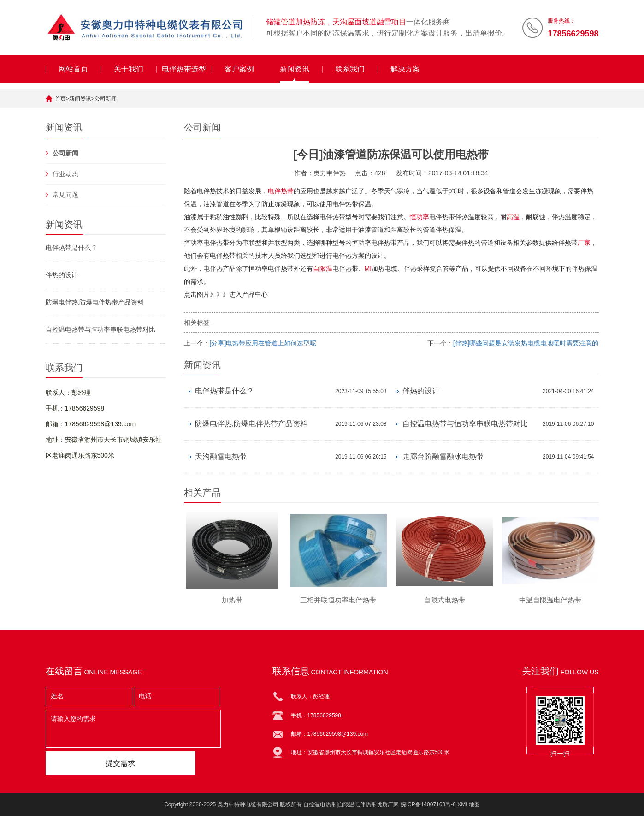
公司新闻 (106, 99)
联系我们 (350, 69)
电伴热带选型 (184, 69)
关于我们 (129, 69)
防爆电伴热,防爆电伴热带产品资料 (95, 302)
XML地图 (469, 804)
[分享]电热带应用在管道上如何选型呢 (263, 343)
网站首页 (73, 69)
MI (368, 268)
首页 (60, 99)
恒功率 (419, 217)
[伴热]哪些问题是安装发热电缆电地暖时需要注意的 (526, 343)
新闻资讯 (295, 69)
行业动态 (65, 174)
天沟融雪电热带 (221, 456)
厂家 (584, 243)
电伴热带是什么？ (71, 248)
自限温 (323, 268)
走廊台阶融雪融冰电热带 (443, 456)
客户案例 (239, 69)
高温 (513, 217)
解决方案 (405, 69)
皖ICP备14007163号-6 (428, 804)
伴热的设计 (62, 275)
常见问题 (65, 195)
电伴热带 (281, 191)
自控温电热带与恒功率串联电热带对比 (100, 329)
